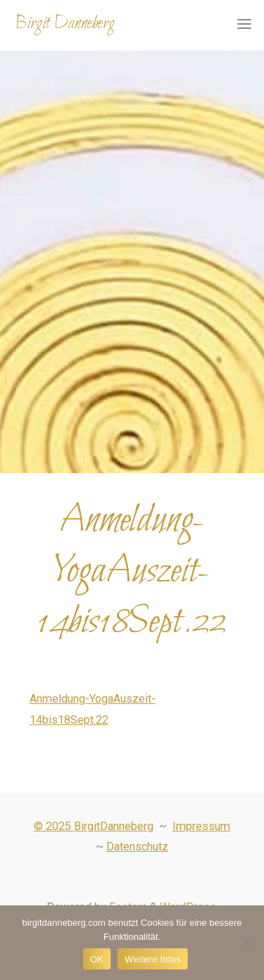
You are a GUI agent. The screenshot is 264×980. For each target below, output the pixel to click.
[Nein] (246, 943)
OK (97, 959)
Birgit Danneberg (65, 24)
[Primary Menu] (244, 25)
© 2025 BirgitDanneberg (94, 826)
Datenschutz (137, 847)
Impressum (201, 826)
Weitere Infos (153, 959)
